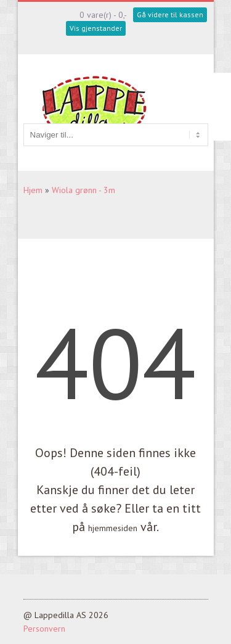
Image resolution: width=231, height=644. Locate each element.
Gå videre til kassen (170, 14)
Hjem (33, 190)
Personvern (44, 629)
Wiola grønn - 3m (83, 190)
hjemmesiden (113, 528)
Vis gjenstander (96, 28)
